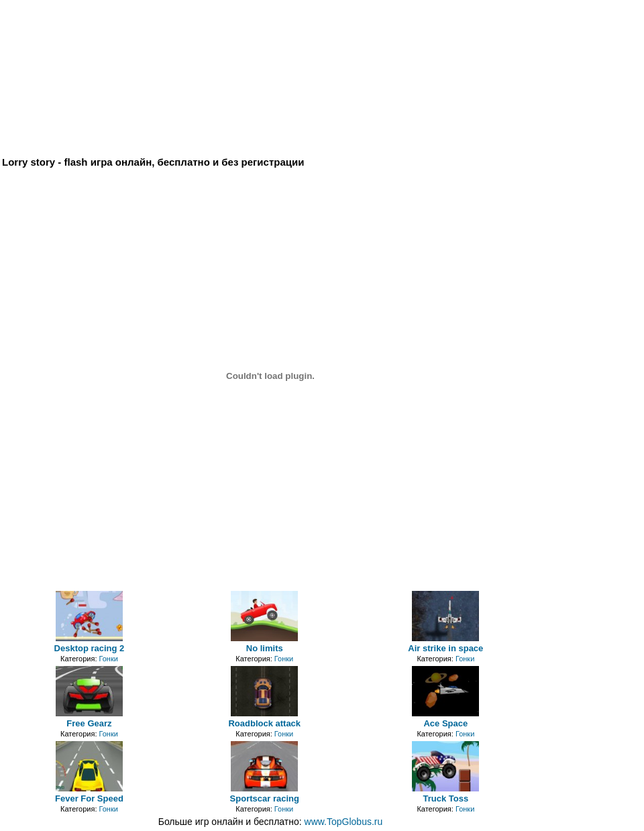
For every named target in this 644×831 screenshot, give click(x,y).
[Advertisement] (321, 32)
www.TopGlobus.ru (344, 822)
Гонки (109, 659)
